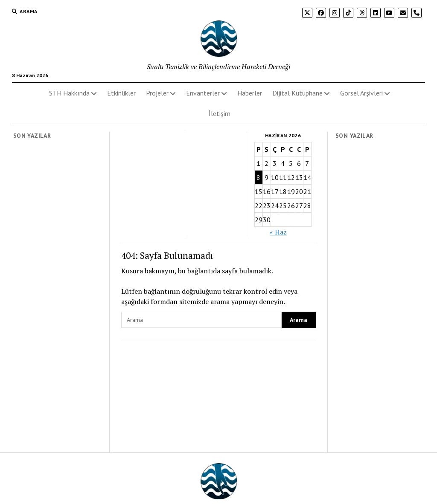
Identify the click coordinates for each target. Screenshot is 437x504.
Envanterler (203, 93)
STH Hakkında (69, 93)
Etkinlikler (121, 93)
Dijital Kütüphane (297, 93)
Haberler (250, 93)
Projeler (157, 93)
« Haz (278, 232)
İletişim (220, 113)
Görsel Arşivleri (361, 93)
